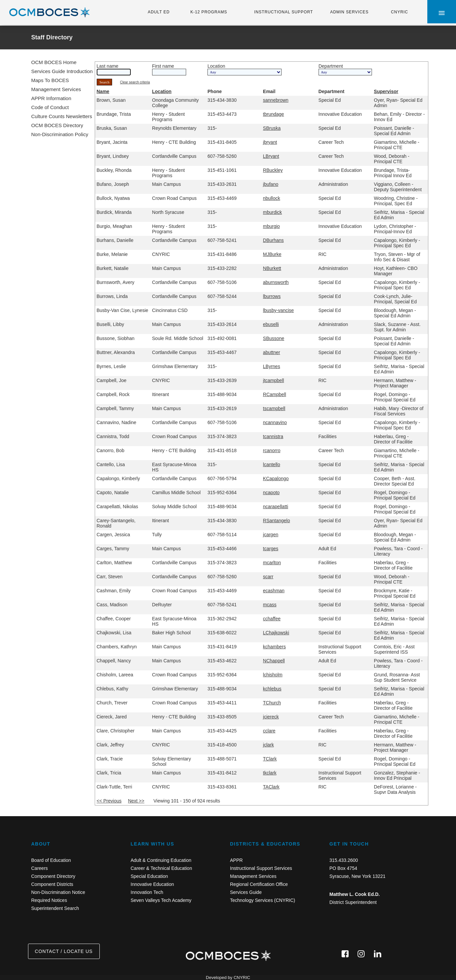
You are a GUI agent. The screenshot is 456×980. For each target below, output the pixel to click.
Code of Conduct (50, 107)
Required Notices (49, 900)
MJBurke (272, 254)
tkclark (270, 773)
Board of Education (51, 860)
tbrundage (273, 114)
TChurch (272, 703)
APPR (237, 860)
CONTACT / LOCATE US (64, 951)
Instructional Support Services (261, 868)
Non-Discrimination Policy (60, 134)
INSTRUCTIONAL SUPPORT (284, 12)
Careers (40, 868)
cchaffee (272, 619)
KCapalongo (276, 478)
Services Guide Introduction (62, 71)
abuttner (271, 352)
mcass (270, 605)
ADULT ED (159, 12)
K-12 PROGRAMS (209, 12)
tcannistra (273, 436)
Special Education (149, 876)
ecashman (274, 591)
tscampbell (274, 408)
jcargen (271, 535)
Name (103, 91)
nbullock (271, 198)
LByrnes (271, 366)
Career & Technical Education (161, 868)
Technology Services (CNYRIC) (263, 900)
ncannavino (275, 422)
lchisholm (273, 675)
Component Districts (52, 884)
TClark (270, 759)
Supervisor (386, 91)
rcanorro (272, 450)
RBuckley (273, 170)
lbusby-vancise (278, 310)
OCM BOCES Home (54, 62)
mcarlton (272, 563)
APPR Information (51, 98)
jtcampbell (273, 380)
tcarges (271, 549)
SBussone (274, 338)
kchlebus (272, 689)
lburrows (272, 296)
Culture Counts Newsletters (62, 116)
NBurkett (272, 268)
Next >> (136, 801)
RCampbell (274, 394)
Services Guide (246, 892)
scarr (268, 577)
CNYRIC (399, 12)
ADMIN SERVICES (349, 12)
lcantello (271, 464)
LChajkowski (276, 633)
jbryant (270, 142)
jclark (268, 745)
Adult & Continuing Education (161, 860)
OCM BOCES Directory (57, 125)
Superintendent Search (55, 908)
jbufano (271, 184)
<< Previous (109, 801)
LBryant (271, 156)
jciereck (271, 717)
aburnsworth (276, 282)
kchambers (274, 647)
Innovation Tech (147, 892)
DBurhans (273, 240)
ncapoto (271, 493)
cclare (269, 731)
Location (162, 91)
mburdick (272, 212)
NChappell (274, 661)
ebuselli (271, 324)
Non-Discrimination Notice (58, 892)
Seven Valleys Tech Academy (161, 900)
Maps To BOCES (50, 80)
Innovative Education (152, 884)
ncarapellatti (276, 507)
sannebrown (276, 100)
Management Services (56, 89)
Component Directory (53, 876)
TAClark (271, 787)
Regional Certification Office (259, 884)
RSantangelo (276, 521)
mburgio (271, 226)
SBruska (272, 128)
